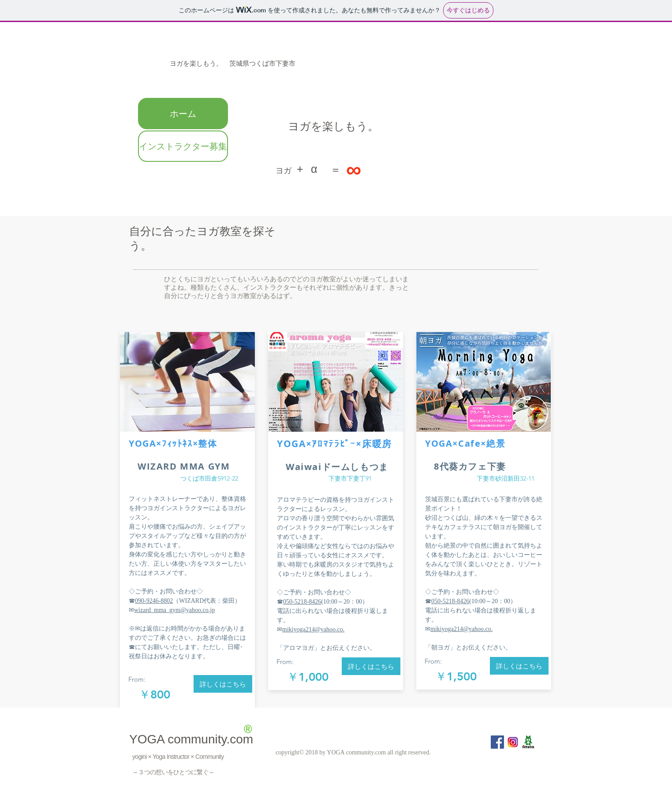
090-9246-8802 (154, 601)
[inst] (513, 742)
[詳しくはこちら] (223, 684)
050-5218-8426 (302, 602)
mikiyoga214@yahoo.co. (313, 629)
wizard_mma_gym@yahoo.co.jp (174, 610)
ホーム (183, 114)
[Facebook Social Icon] (497, 742)
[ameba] (528, 742)
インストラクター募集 (183, 146)
